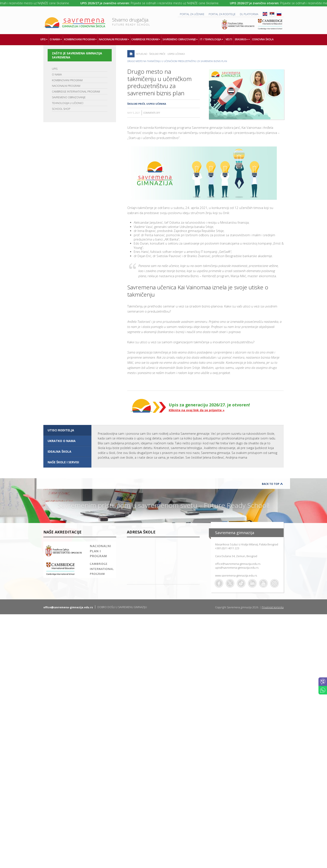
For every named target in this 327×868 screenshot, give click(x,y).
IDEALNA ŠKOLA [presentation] (59, 451)
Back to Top (271, 484)
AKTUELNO (141, 54)
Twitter (230, 583)
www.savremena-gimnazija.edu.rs (236, 575)
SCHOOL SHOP (61, 109)
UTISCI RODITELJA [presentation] (61, 430)
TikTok (241, 583)
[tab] (67, 430)
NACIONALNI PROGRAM (66, 86)
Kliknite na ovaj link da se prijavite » (197, 410)
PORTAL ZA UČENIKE (192, 14)
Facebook (219, 583)
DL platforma (249, 14)
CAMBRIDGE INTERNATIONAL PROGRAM (76, 92)
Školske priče (157, 54)
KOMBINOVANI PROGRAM (67, 80)
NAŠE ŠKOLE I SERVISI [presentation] (63, 462)
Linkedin (252, 583)
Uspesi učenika (176, 54)
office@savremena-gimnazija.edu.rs (238, 564)
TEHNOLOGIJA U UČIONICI (68, 103)
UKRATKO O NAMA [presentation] (62, 441)
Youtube (263, 583)
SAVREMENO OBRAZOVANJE (69, 97)
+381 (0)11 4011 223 (227, 548)
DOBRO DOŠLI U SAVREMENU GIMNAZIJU (122, 607)
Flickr (274, 583)
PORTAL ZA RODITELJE (222, 14)
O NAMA (57, 75)
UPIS (55, 69)
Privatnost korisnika (273, 607)
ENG (265, 14)
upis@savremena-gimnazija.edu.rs (237, 568)
